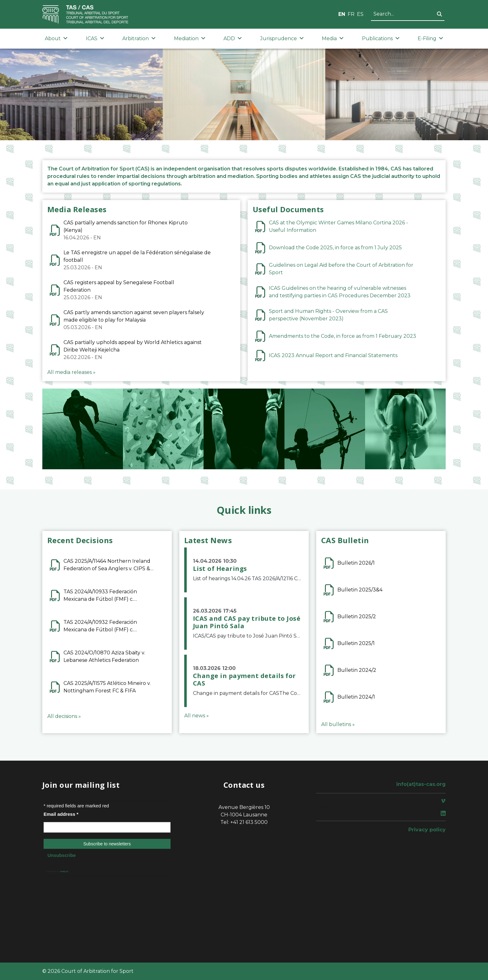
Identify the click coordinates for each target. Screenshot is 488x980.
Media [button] (333, 38)
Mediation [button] (190, 38)
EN (342, 14)
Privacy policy (427, 830)
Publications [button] (381, 38)
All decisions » (64, 716)
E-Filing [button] (430, 38)
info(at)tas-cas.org (421, 784)
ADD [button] (233, 38)
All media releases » (71, 372)
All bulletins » (338, 724)
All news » (197, 716)
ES (360, 14)
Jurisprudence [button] (282, 38)
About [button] (56, 38)
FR (351, 14)
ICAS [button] (95, 38)
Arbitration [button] (139, 38)
